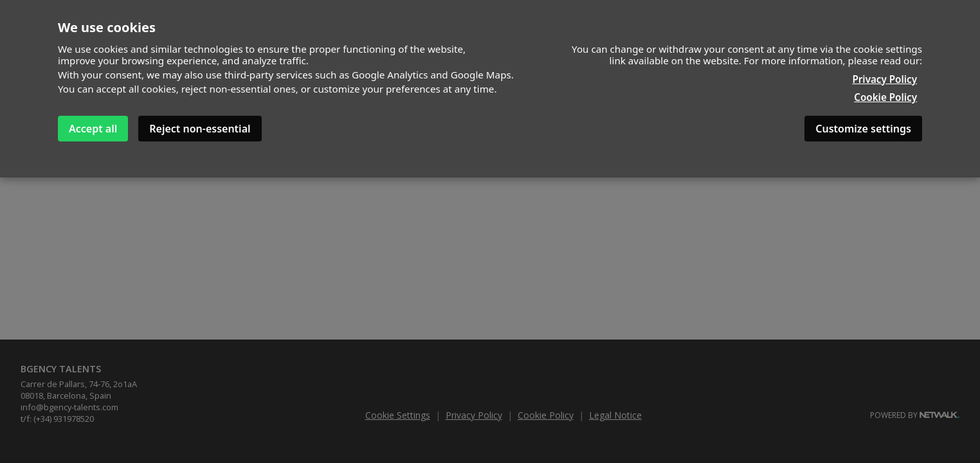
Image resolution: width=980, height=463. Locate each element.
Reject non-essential (200, 129)
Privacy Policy (885, 79)
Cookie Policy (885, 97)
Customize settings (863, 129)
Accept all (93, 129)
